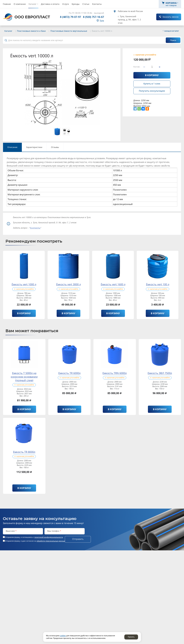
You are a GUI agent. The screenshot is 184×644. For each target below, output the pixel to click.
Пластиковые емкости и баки (31, 31)
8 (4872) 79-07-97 (70, 17)
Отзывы (55, 147)
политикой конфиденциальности (49, 537)
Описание (12, 147)
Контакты (35, 228)
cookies (63, 636)
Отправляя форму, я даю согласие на (35, 541)
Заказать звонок (170, 17)
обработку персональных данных (51, 541)
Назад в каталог (172, 31)
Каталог (8, 31)
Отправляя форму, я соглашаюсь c (34, 537)
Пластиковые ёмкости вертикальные (69, 31)
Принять (131, 637)
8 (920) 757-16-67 (93, 17)
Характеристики (34, 147)
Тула (102, 21)
